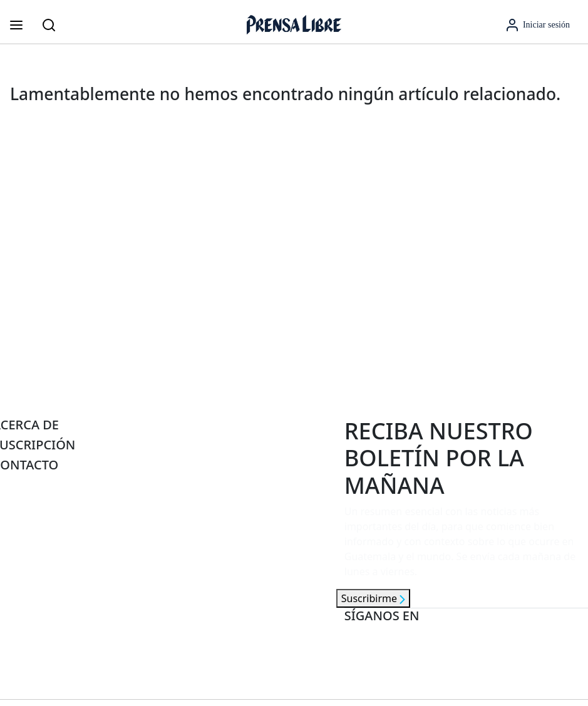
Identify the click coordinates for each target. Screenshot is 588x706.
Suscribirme (373, 598)
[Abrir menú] (16, 25)
